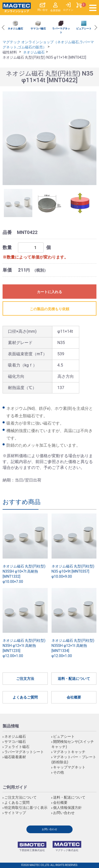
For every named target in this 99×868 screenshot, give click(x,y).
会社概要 (74, 697)
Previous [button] (4, 28)
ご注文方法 (25, 679)
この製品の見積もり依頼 (50, 309)
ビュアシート (64, 736)
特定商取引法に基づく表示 (26, 808)
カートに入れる (50, 292)
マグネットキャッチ (69, 752)
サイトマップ (15, 813)
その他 (58, 772)
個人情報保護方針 (67, 808)
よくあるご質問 (25, 697)
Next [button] (95, 28)
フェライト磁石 (17, 747)
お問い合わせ (64, 813)
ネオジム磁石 (34, 52)
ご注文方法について (21, 797)
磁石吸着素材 (15, 757)
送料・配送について (74, 679)
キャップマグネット (69, 767)
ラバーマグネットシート (24, 752)
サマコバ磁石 (15, 742)
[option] (15, 26)
